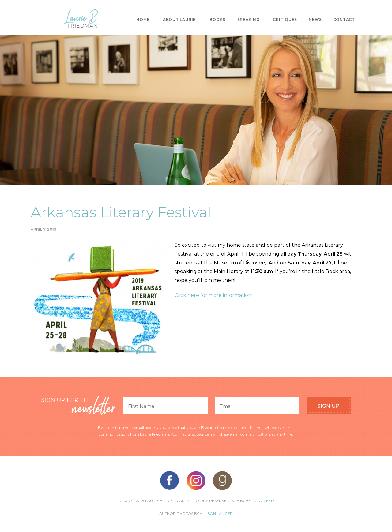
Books (217, 19)
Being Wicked (260, 501)
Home (143, 19)
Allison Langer (216, 513)
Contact (344, 19)
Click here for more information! (213, 295)
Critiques (285, 19)
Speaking (249, 19)
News (315, 19)
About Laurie (179, 19)
